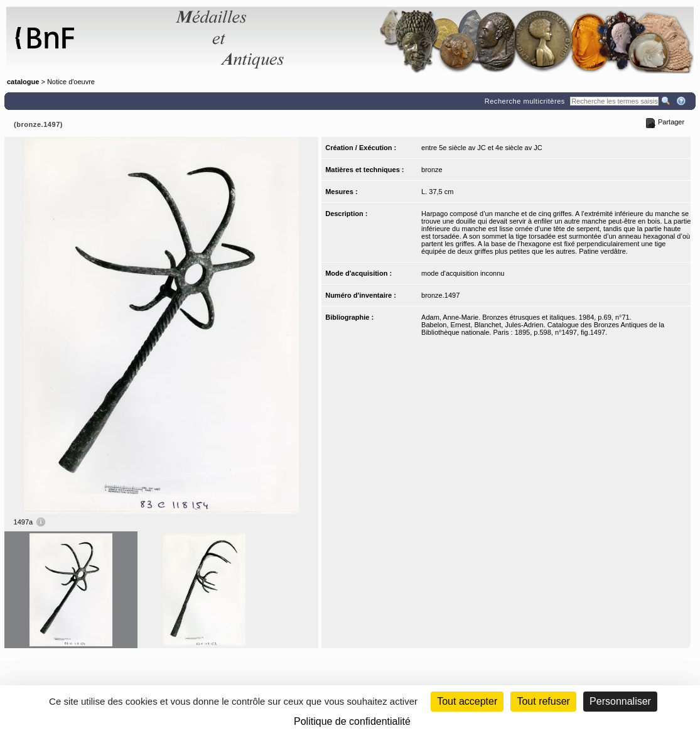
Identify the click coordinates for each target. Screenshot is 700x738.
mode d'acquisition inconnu (463, 273)
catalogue (23, 82)
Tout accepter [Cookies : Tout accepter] (467, 701)
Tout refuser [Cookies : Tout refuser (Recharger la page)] (543, 701)
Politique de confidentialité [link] (352, 721)
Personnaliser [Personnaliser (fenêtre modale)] (620, 701)
